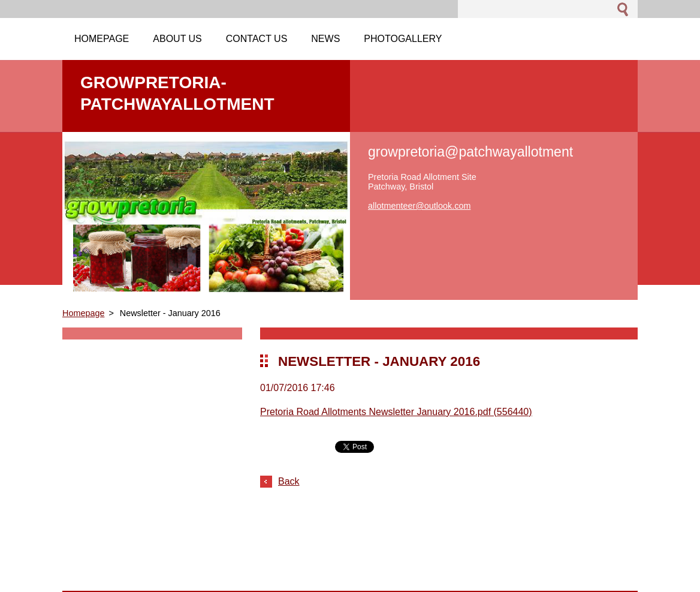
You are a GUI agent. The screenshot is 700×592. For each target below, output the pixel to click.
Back (289, 481)
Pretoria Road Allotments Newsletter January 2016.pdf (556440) (396, 412)
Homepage (83, 313)
